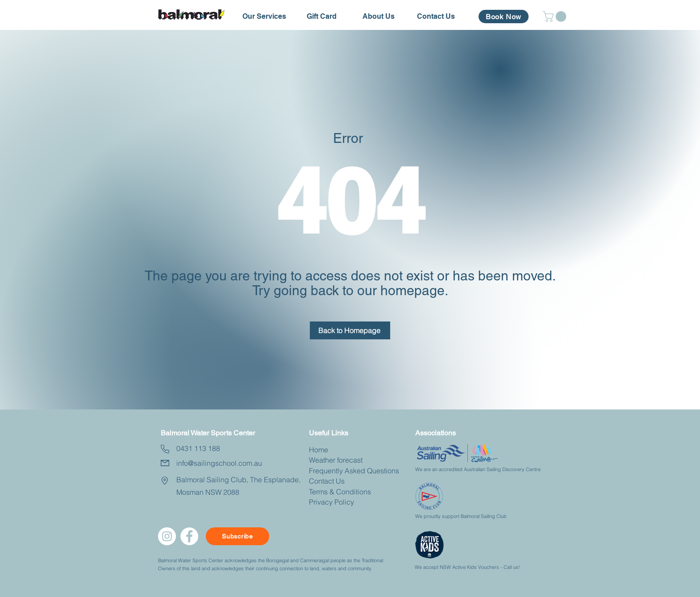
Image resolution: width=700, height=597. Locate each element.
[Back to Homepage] (350, 330)
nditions (358, 492)
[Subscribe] (237, 536)
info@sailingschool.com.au (219, 463)
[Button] (95, 430)
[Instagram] (167, 536)
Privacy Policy (331, 502)
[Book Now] (504, 17)
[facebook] (189, 536)
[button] (264, 17)
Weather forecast (336, 460)
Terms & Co (327, 492)
